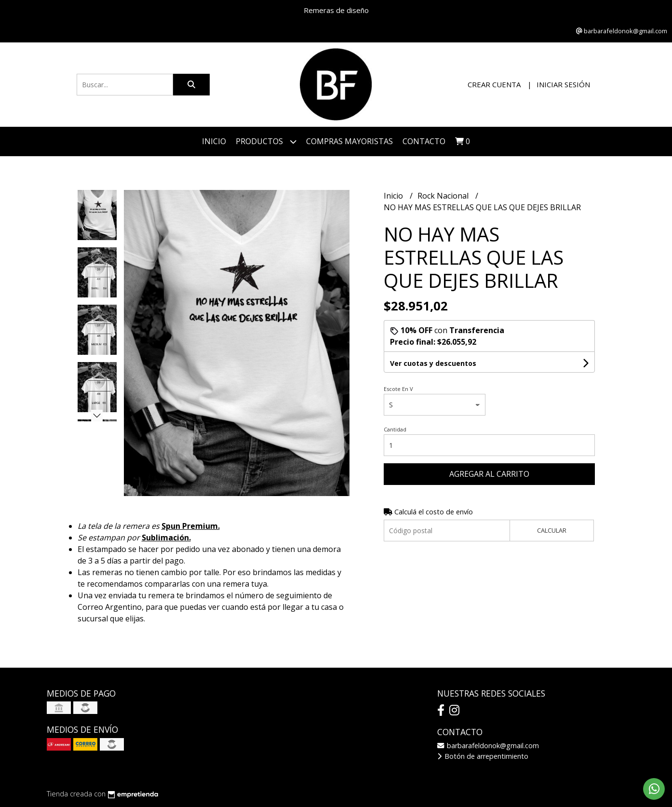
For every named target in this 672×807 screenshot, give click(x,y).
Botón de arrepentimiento (483, 756)
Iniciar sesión (563, 84)
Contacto (424, 141)
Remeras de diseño (336, 10)
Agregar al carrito (489, 474)
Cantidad (395, 429)
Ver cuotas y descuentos (433, 363)
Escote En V (398, 389)
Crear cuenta (494, 84)
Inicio (214, 141)
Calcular (552, 530)
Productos (266, 141)
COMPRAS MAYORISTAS (349, 141)
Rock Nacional (444, 196)
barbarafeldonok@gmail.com (488, 746)
